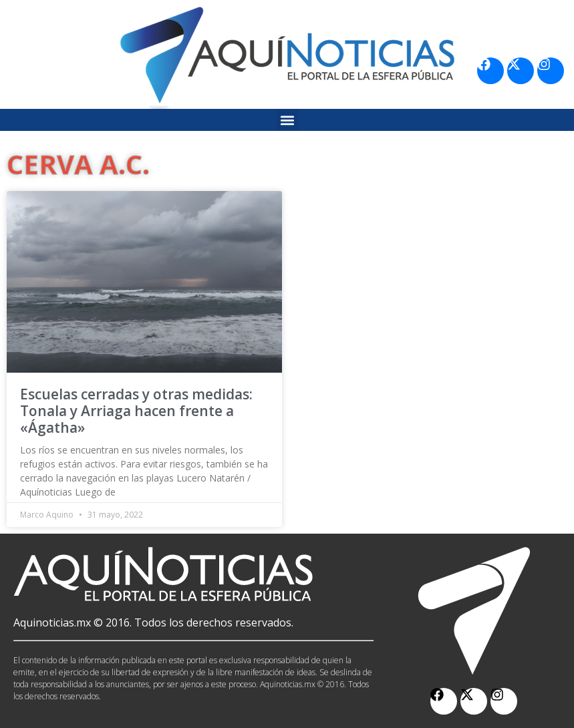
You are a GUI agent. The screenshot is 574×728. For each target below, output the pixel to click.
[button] (287, 120)
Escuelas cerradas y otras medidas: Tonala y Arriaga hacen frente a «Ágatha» (136, 411)
